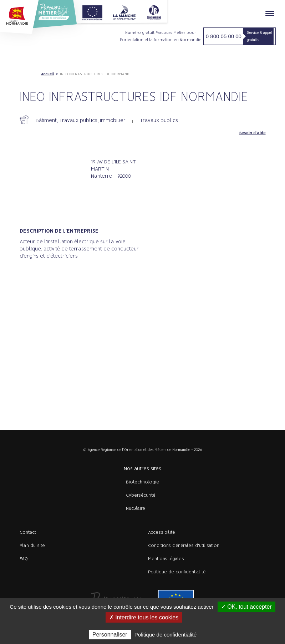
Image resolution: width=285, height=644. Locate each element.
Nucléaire (136, 509)
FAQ (24, 559)
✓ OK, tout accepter (246, 607)
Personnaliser (110, 635)
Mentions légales (166, 559)
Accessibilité (161, 533)
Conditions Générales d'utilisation (184, 546)
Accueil (48, 74)
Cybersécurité (141, 495)
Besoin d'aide (253, 133)
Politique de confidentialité (177, 572)
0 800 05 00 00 (224, 36)
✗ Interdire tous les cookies (144, 617)
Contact (28, 533)
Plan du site (32, 546)
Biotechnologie (142, 482)
